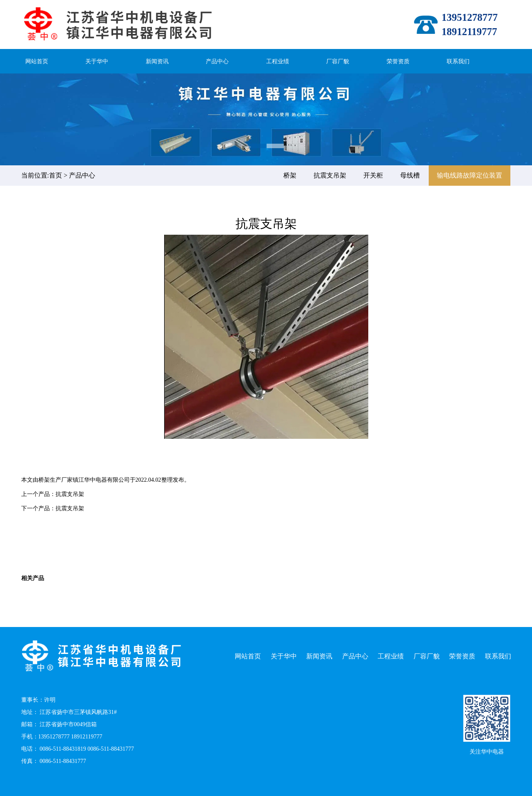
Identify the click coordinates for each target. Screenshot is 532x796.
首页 (56, 175)
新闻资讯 (157, 61)
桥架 (290, 175)
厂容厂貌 (338, 61)
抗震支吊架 (330, 175)
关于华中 (97, 61)
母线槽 (410, 175)
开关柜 (373, 175)
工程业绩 (278, 61)
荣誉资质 (398, 61)
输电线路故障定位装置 (470, 175)
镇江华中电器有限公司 (101, 480)
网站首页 (37, 61)
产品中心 (217, 61)
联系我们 (458, 61)
